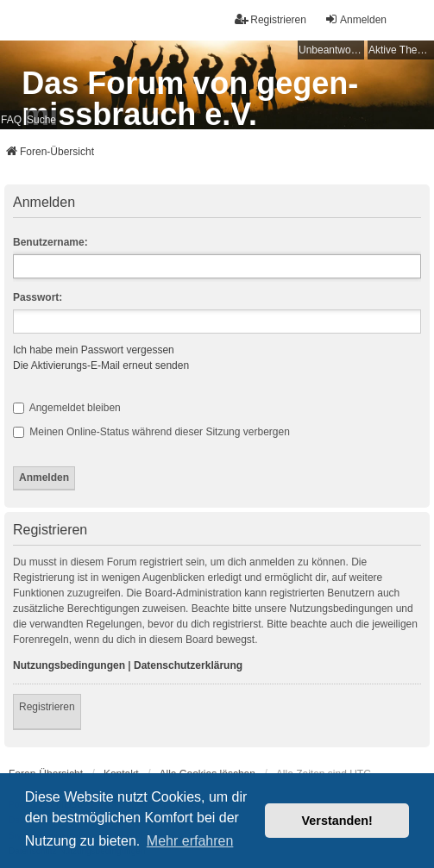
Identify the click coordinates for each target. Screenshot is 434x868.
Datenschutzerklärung (188, 665)
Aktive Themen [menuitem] (401, 50)
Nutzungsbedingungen (69, 665)
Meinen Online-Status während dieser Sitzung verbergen (151, 432)
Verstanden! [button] (337, 821)
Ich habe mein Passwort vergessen (94, 350)
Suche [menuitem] (41, 120)
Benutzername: (50, 242)
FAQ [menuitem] (11, 120)
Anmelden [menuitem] (355, 19)
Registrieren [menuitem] (270, 19)
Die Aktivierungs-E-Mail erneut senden (101, 365)
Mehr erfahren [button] (190, 841)
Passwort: (38, 297)
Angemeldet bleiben (67, 408)
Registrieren (47, 707)
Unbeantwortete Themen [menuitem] (331, 50)
